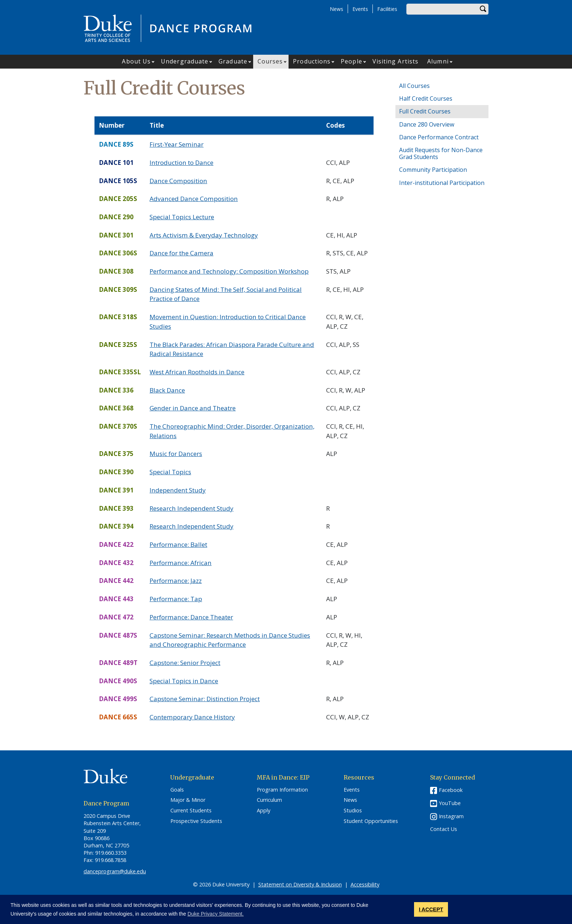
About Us (136, 61)
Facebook (451, 790)
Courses (270, 61)
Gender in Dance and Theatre (193, 408)
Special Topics (170, 472)
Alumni (438, 61)
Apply (264, 811)
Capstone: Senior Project (185, 663)
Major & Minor (188, 800)
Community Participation (433, 170)
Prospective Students (196, 821)
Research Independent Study (192, 508)
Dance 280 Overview (427, 124)
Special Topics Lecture (182, 217)
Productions (312, 61)
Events (360, 9)
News (337, 9)
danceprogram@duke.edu (115, 871)
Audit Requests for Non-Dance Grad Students (441, 153)
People (351, 61)
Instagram (451, 816)
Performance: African (181, 563)
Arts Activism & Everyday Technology (204, 235)
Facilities (387, 9)
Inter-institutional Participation (442, 183)
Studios (353, 811)
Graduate (233, 61)
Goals (177, 790)
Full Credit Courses (425, 111)
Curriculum (269, 800)
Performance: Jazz (176, 581)
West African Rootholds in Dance (197, 372)
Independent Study (178, 490)
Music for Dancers (176, 454)
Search (483, 9)
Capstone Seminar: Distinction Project (205, 699)
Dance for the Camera (181, 253)
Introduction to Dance (181, 163)
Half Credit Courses (426, 98)
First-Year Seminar (177, 144)
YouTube (450, 803)
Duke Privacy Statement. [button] (216, 914)
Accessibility (365, 884)
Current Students (191, 811)
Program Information (282, 790)
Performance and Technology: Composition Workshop (229, 271)
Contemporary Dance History (192, 717)
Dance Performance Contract (439, 137)
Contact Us (444, 829)
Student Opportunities (371, 821)
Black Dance (167, 390)
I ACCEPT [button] (431, 909)
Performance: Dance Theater (191, 617)
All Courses (414, 86)
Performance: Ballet (178, 544)
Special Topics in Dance (184, 681)
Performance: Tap (176, 599)
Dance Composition (178, 181)
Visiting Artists (396, 61)
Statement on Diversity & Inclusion (300, 884)
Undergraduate (185, 61)
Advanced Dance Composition (194, 199)
